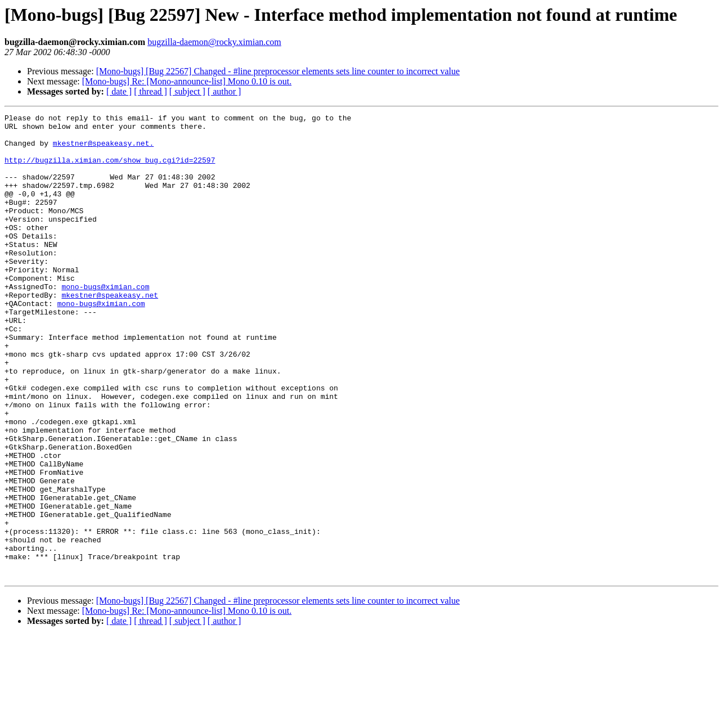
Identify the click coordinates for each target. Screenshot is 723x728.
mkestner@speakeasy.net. (103, 150)
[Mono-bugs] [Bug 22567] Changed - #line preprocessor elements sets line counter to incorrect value (278, 71)
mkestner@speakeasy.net (110, 332)
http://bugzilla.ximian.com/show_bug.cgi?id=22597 (110, 170)
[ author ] (224, 91)
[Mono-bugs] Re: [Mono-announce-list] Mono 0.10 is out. (187, 81)
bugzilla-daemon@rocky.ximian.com (214, 42)
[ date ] (119, 91)
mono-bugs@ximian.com (105, 322)
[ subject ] (187, 91)
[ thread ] (151, 91)
